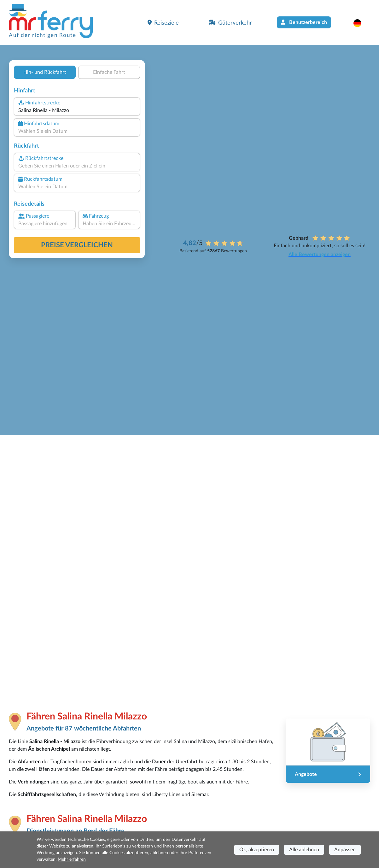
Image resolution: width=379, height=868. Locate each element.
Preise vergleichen (77, 245)
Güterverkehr (230, 23)
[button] (361, 23)
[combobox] (77, 110)
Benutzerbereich (304, 22)
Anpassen (345, 850)
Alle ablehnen (304, 850)
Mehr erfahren (72, 859)
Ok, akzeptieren (257, 850)
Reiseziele (163, 23)
